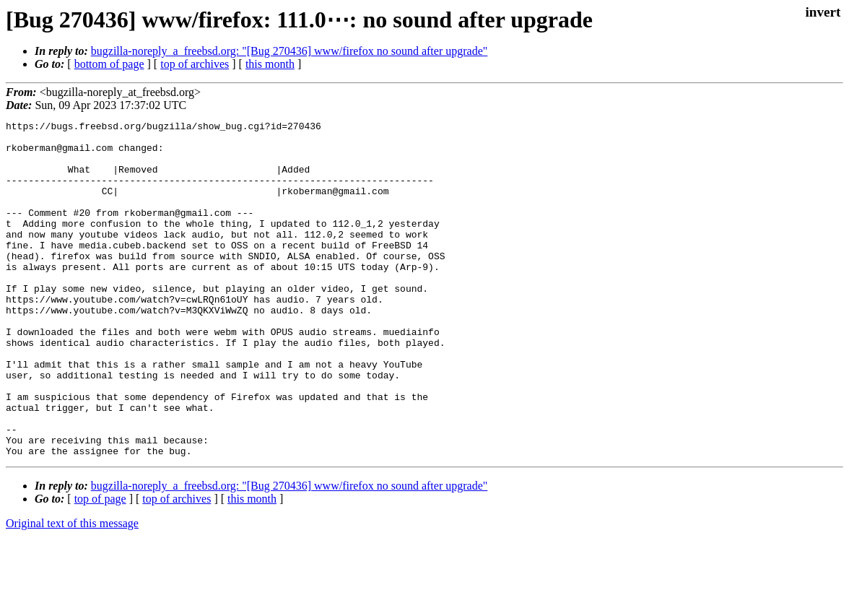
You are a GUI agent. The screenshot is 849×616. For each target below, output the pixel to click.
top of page (100, 566)
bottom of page (109, 64)
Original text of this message (72, 590)
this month (270, 64)
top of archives (195, 64)
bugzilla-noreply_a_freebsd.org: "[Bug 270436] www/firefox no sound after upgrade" (289, 51)
